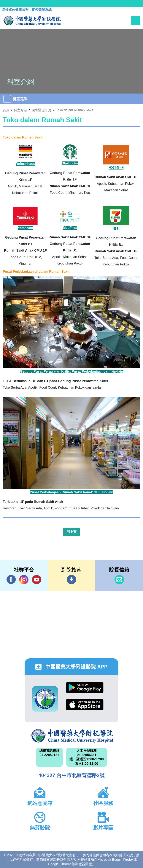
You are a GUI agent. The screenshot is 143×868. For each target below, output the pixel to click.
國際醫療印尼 (42, 110)
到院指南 (71, 580)
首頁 (6, 110)
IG (24, 580)
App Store (85, 705)
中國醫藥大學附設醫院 (71, 736)
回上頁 (71, 532)
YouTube (36, 580)
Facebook (11, 580)
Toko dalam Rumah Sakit (74, 110)
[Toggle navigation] (136, 21)
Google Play (85, 688)
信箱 (119, 580)
